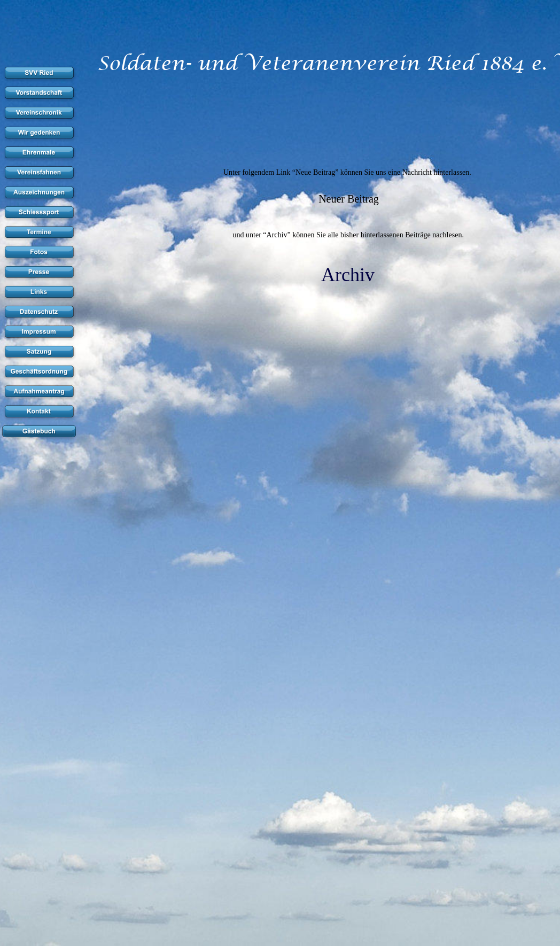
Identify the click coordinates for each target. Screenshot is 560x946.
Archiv (348, 275)
